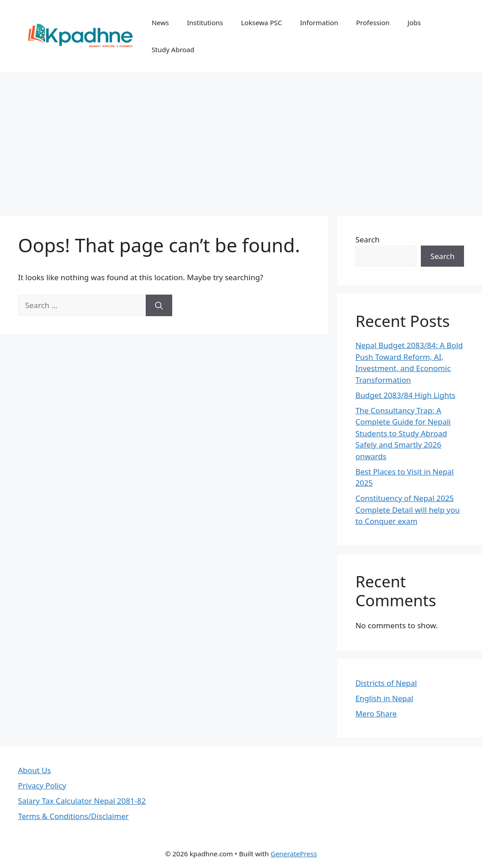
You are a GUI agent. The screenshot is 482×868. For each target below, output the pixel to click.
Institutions (205, 22)
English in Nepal (384, 698)
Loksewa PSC (261, 22)
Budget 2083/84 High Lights (405, 395)
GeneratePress (294, 854)
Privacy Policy (42, 785)
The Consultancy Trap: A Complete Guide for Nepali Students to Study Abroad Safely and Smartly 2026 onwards (403, 433)
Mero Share (376, 714)
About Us (34, 770)
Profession (373, 22)
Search (367, 239)
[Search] (159, 305)
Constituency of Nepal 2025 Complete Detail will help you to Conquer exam (407, 510)
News (160, 22)
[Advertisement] (241, 139)
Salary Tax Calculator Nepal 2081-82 (82, 801)
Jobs (414, 22)
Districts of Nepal (386, 683)
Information (319, 22)
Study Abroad (173, 49)
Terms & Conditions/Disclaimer (73, 816)
